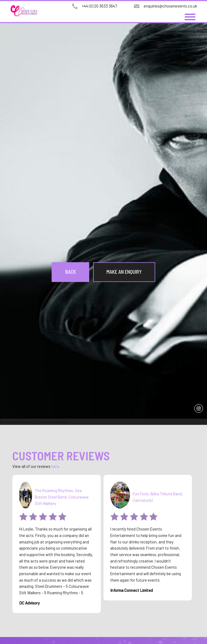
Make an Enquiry (124, 272)
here (55, 466)
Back (71, 272)
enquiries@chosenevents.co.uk (170, 6)
